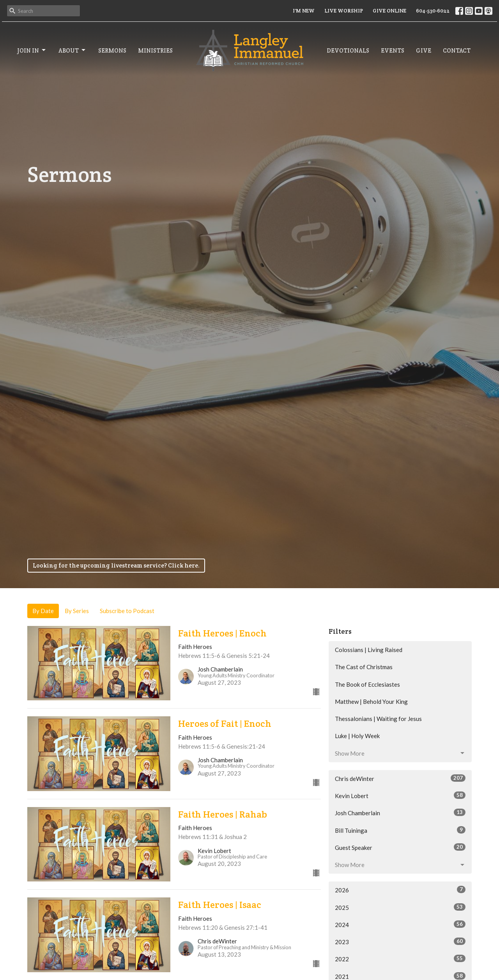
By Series (77, 611)
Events (393, 50)
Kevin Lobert (400, 795)
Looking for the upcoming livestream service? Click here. (116, 565)
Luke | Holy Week (357, 736)
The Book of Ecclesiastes (367, 684)
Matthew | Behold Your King (371, 702)
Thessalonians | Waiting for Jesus (378, 719)
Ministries (155, 50)
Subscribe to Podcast (127, 611)
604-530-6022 (433, 11)
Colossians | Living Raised (369, 650)
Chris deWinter (400, 778)
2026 (400, 890)
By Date (43, 611)
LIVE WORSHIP (344, 11)
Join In (32, 50)
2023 (400, 941)
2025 (400, 907)
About (73, 50)
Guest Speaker (400, 847)
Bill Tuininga (400, 830)
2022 (400, 959)
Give (424, 50)
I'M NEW (304, 11)
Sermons (112, 50)
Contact (457, 50)
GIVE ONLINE (389, 11)
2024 (400, 924)
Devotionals (348, 50)
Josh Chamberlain (400, 813)
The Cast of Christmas (364, 667)
